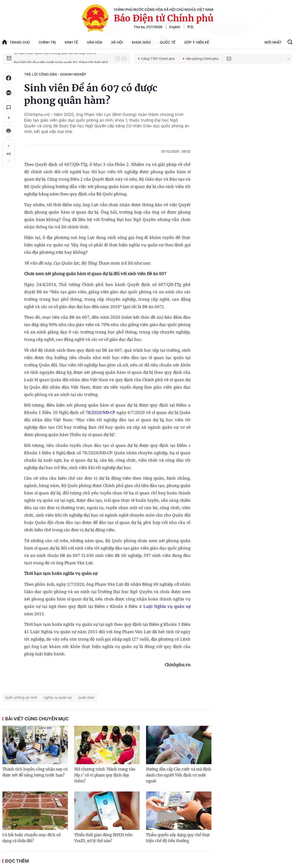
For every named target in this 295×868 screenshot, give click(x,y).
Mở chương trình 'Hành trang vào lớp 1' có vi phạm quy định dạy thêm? (105, 775)
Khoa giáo (141, 42)
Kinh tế (71, 42)
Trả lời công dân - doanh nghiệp (55, 74)
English (175, 27)
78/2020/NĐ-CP (100, 412)
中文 (190, 27)
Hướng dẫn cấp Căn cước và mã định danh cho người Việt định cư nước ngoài (179, 775)
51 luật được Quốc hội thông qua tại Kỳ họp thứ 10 (55, 58)
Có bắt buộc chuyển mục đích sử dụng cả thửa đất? (31, 838)
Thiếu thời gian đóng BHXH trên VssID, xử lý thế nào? (103, 838)
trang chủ (16, 42)
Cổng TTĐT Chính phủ (156, 59)
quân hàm (86, 697)
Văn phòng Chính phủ (201, 59)
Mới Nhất (273, 42)
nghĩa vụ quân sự (58, 697)
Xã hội (117, 42)
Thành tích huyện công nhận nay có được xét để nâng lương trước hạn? (35, 772)
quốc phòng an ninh (21, 697)
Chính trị (47, 42)
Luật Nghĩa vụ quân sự (167, 606)
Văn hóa (95, 42)
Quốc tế (168, 42)
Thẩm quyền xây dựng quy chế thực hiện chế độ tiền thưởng (178, 838)
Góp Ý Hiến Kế (197, 42)
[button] (118, 59)
